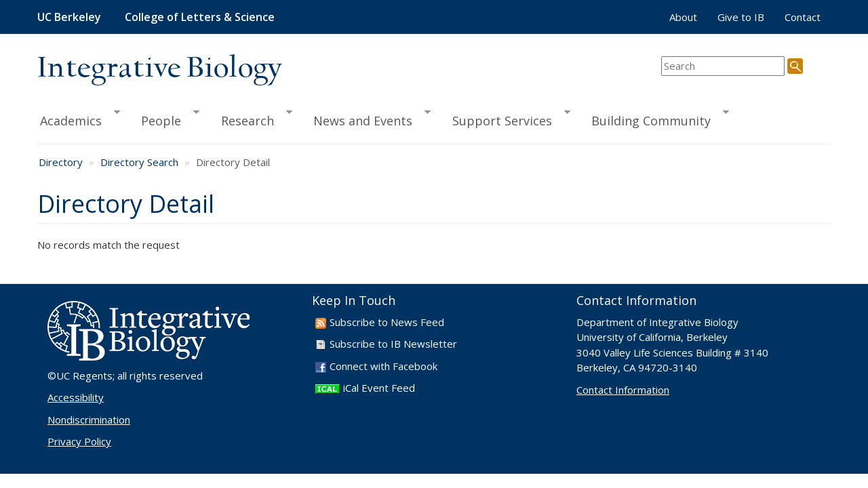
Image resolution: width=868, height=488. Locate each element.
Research (251, 119)
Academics (79, 119)
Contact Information (623, 390)
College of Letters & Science (200, 17)
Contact (803, 17)
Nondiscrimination (89, 420)
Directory (61, 162)
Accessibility (76, 397)
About (683, 17)
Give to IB (741, 17)
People (164, 119)
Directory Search (139, 162)
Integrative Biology (159, 69)
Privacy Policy (79, 441)
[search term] (723, 66)
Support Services (505, 119)
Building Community (654, 119)
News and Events (366, 119)
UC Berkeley (69, 17)
